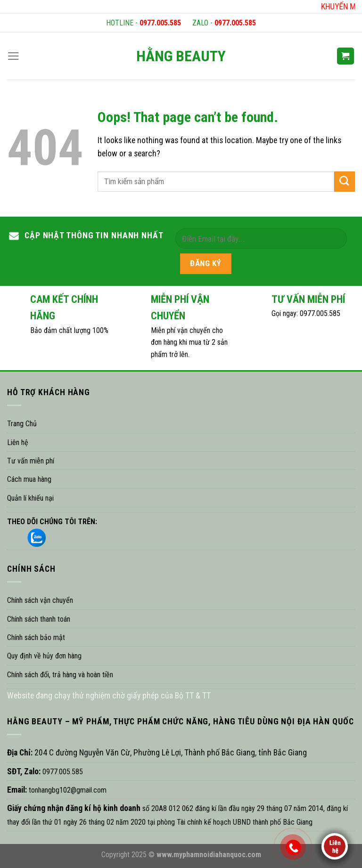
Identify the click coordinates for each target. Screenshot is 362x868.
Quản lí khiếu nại (30, 498)
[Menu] (13, 56)
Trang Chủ (22, 424)
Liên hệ (18, 442)
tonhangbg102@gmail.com (67, 790)
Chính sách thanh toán (39, 619)
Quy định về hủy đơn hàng (44, 656)
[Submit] (345, 182)
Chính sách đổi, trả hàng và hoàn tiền (60, 675)
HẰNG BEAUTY (181, 56)
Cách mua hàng (29, 479)
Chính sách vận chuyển (40, 600)
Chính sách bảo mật (36, 637)
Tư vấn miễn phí (31, 461)
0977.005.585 (160, 23)
